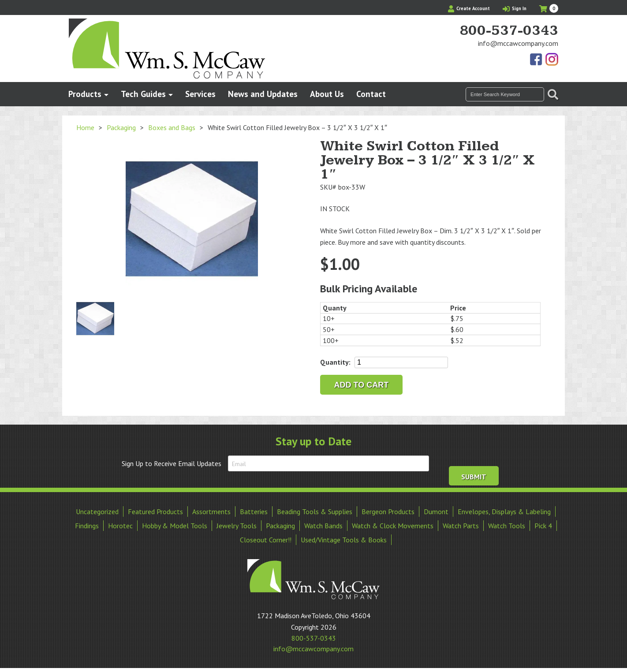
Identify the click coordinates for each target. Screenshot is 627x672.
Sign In (515, 8)
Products (85, 94)
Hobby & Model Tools (175, 526)
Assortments (211, 511)
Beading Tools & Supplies (315, 511)
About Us (327, 94)
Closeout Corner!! (266, 540)
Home (85, 127)
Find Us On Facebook (537, 60)
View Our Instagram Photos (552, 60)
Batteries (254, 511)
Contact (371, 94)
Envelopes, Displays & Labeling (504, 511)
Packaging (121, 127)
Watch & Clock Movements (393, 526)
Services (200, 94)
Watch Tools (507, 526)
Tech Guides (143, 94)
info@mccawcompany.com (518, 43)
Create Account (469, 8)
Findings (87, 526)
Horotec (120, 526)
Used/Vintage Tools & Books (344, 540)
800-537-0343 (509, 31)
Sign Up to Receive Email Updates (172, 463)
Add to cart (362, 385)
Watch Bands (323, 526)
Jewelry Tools (237, 526)
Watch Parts (461, 526)
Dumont (436, 511)
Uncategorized (97, 511)
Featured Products (155, 511)
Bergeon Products (388, 511)
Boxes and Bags (172, 127)
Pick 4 (543, 526)
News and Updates (263, 94)
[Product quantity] (401, 362)
